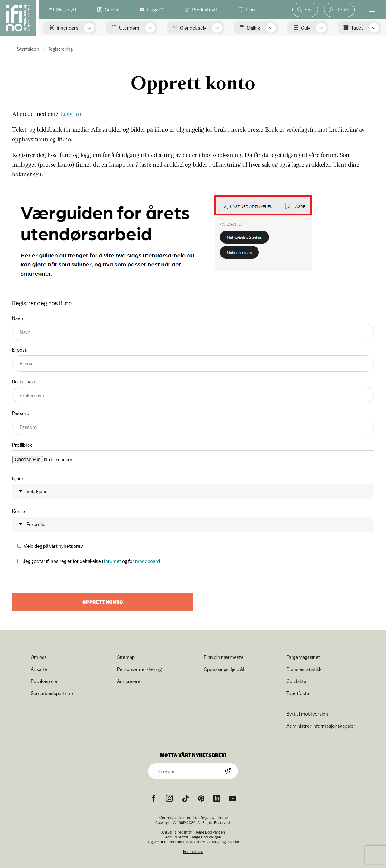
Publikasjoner (45, 681)
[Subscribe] (227, 771)
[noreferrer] (217, 798)
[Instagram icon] (169, 798)
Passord (193, 423)
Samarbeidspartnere (53, 693)
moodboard (147, 560)
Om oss (39, 656)
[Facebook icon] (153, 798)
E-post (193, 359)
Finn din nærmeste (224, 656)
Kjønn (193, 487)
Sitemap (126, 656)
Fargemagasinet (303, 656)
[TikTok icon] (185, 798)
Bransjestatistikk (304, 669)
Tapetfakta (298, 693)
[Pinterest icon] (201, 798)
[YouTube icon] (233, 798)
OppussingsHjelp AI (224, 669)
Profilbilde (193, 455)
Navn (193, 328)
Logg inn (71, 114)
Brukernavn (193, 391)
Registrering (60, 49)
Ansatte (39, 669)
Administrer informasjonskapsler (321, 725)
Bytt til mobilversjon (307, 713)
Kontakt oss (193, 851)
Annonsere (129, 681)
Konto (193, 520)
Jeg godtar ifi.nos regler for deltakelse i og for (92, 560)
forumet (112, 560)
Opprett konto (103, 602)
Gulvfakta (296, 681)
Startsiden (28, 49)
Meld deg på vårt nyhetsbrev (53, 545)
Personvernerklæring (139, 669)
